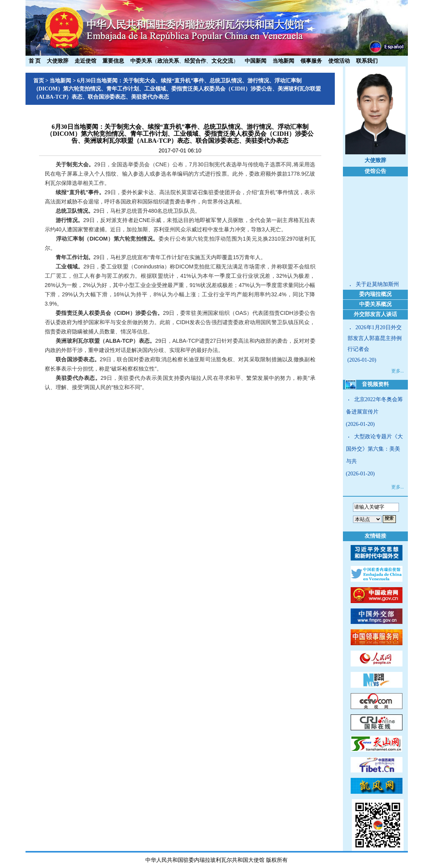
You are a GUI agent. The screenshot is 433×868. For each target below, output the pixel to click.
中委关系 (141, 61)
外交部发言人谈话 (375, 314)
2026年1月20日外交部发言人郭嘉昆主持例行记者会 (375, 338)
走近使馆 (85, 61)
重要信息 (113, 61)
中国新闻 (256, 61)
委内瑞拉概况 (375, 294)
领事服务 (311, 61)
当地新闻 (283, 61)
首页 (39, 81)
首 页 (35, 61)
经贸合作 (195, 61)
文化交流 (222, 61)
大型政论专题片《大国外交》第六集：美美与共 (374, 449)
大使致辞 (58, 61)
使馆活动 (339, 61)
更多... (398, 371)
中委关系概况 (375, 304)
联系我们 (367, 61)
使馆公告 (375, 171)
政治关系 (168, 61)
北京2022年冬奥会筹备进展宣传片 (374, 406)
